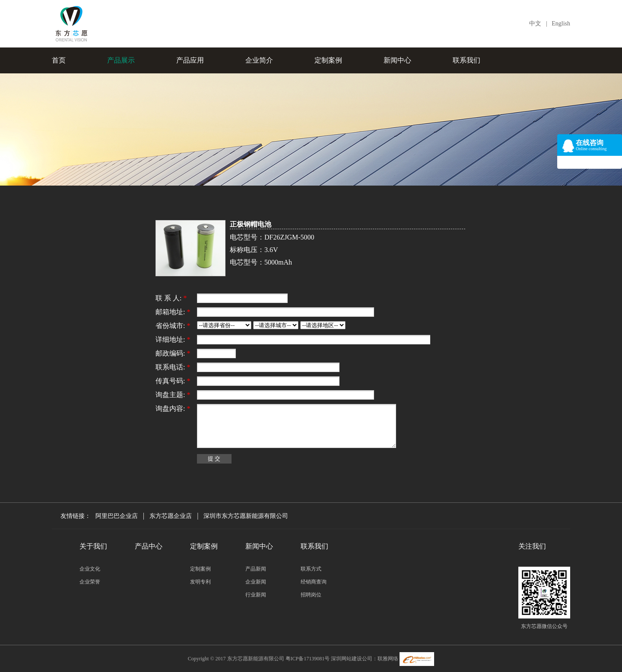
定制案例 (328, 60)
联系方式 (311, 569)
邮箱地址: (173, 312)
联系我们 (466, 60)
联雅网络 (388, 659)
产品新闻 (256, 569)
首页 (59, 60)
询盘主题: (173, 395)
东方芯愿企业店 (171, 516)
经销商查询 (314, 582)
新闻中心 (397, 60)
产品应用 (190, 60)
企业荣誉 (90, 582)
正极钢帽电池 (251, 224)
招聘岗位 (311, 595)
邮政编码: (173, 353)
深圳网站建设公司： (354, 659)
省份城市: (173, 326)
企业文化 (90, 569)
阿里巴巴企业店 (117, 516)
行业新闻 (256, 595)
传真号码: (173, 381)
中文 (535, 24)
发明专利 (200, 582)
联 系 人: (171, 298)
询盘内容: (173, 409)
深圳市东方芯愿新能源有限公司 (246, 516)
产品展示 (121, 60)
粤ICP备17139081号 (308, 659)
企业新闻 (256, 582)
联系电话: (173, 367)
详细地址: (173, 339)
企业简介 (259, 60)
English (561, 24)
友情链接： (77, 516)
